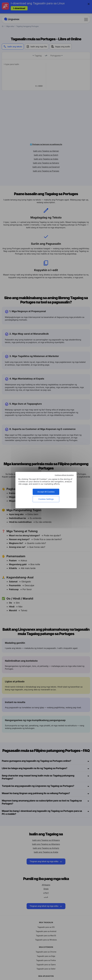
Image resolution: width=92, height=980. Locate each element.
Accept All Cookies (46, 492)
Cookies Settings (46, 499)
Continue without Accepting (64, 475)
